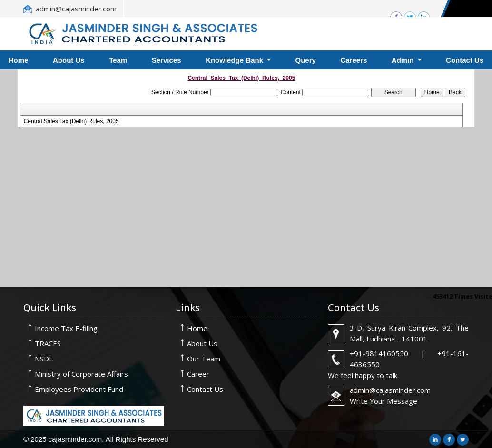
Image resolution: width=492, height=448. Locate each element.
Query (306, 60)
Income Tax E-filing (66, 328)
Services (167, 60)
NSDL (44, 359)
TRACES (48, 343)
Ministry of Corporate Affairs (81, 374)
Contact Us (205, 389)
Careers (354, 60)
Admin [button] (404, 60)
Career (198, 374)
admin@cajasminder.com (76, 9)
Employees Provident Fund (79, 389)
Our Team (204, 359)
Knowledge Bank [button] (235, 60)
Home (197, 328)
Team (118, 60)
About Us (69, 60)
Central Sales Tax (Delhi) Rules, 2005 (71, 121)
